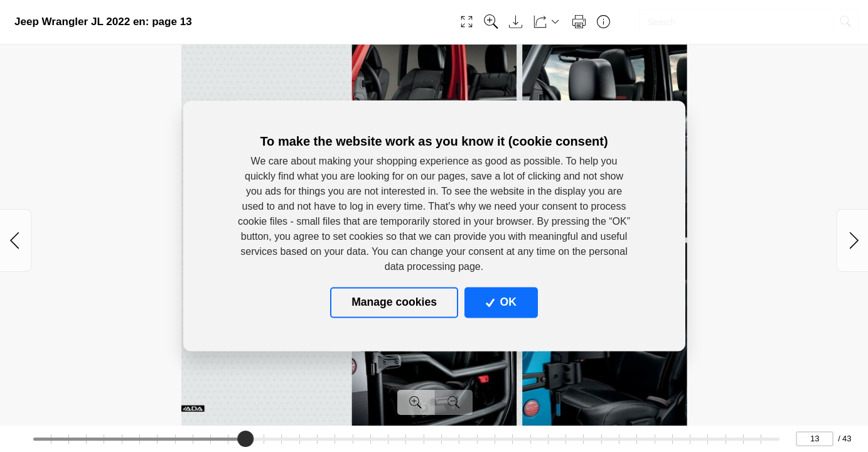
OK (501, 303)
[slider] (245, 439)
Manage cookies (394, 303)
